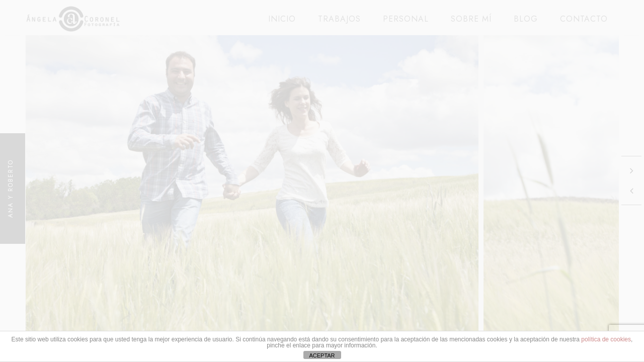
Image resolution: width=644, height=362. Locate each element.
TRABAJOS (339, 19)
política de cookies (606, 339)
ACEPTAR (322, 355)
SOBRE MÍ (471, 19)
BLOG (526, 19)
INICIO (282, 19)
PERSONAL (406, 19)
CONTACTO (584, 19)
